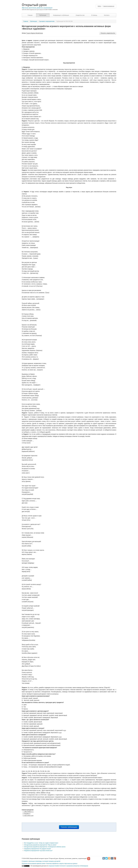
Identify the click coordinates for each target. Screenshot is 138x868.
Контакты (107, 15)
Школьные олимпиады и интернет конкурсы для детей (45, 861)
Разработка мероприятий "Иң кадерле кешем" (38, 849)
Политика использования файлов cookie (34, 864)
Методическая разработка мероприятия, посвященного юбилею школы (45, 847)
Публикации (43, 15)
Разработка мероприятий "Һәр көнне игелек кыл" (38, 851)
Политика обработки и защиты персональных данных (62, 864)
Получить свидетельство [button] (108, 33)
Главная (30, 15)
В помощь (94, 15)
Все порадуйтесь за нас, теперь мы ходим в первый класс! (41, 843)
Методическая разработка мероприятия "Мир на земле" (40, 845)
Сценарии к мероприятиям (47, 21)
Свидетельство (80, 15)
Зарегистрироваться (109, 6)
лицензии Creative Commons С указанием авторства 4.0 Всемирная (68, 866)
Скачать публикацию (69, 827)
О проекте (25, 861)
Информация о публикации (61, 15)
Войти (99, 6)
